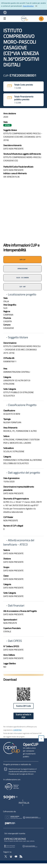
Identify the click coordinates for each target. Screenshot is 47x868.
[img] (24, 212)
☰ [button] (5, 19)
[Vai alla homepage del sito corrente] (25, 18)
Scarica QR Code (23, 706)
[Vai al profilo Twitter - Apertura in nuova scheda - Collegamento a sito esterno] (6, 856)
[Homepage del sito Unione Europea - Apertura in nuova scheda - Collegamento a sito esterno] (12, 818)
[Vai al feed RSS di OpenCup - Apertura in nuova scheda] (21, 856)
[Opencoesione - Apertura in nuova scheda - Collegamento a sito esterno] (22, 839)
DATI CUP (22, 260)
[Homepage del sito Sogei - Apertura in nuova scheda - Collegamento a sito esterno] (11, 803)
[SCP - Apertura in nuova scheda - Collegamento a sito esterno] (33, 846)
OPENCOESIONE (23, 269)
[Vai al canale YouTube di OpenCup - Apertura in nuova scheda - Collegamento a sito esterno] (16, 856)
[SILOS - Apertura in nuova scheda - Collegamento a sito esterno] (12, 846)
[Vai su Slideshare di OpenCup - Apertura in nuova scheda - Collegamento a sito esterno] (11, 856)
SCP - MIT (23, 287)
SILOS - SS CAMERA (22, 278)
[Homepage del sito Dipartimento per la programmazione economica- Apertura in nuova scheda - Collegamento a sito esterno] (6, 13)
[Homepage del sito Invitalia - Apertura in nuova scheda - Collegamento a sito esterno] (24, 803)
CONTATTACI (17, 730)
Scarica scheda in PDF (23, 716)
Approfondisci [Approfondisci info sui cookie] (28, 6)
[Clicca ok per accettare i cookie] (36, 6)
